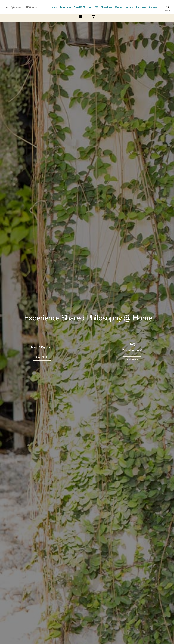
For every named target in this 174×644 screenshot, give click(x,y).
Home (54, 9)
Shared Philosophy (124, 9)
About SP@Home (82, 9)
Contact (153, 9)
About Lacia (107, 9)
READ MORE (42, 361)
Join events (65, 9)
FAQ (96, 9)
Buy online (141, 9)
